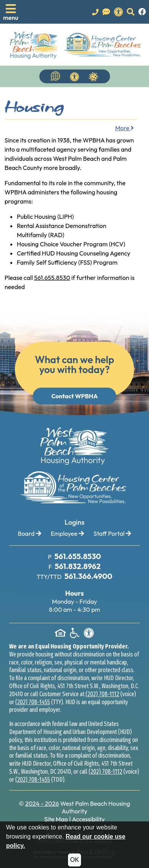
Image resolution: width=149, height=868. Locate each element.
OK (74, 860)
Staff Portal (113, 533)
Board (30, 533)
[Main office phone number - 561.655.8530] (95, 12)
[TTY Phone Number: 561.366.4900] (88, 577)
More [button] (124, 128)
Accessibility (88, 819)
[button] (11, 12)
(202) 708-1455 (33, 702)
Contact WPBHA (74, 396)
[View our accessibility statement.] (118, 12)
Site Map (56, 819)
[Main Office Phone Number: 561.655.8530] (77, 557)
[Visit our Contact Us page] (106, 12)
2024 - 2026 (42, 803)
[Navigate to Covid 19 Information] (94, 76)
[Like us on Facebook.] (142, 12)
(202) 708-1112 (102, 694)
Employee (67, 533)
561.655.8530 (52, 278)
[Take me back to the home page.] (75, 45)
